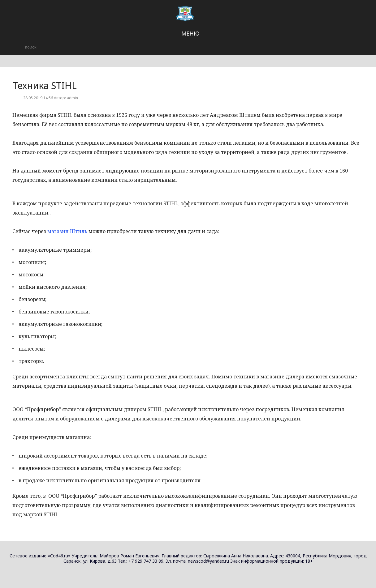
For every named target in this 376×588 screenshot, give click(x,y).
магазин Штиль (67, 231)
